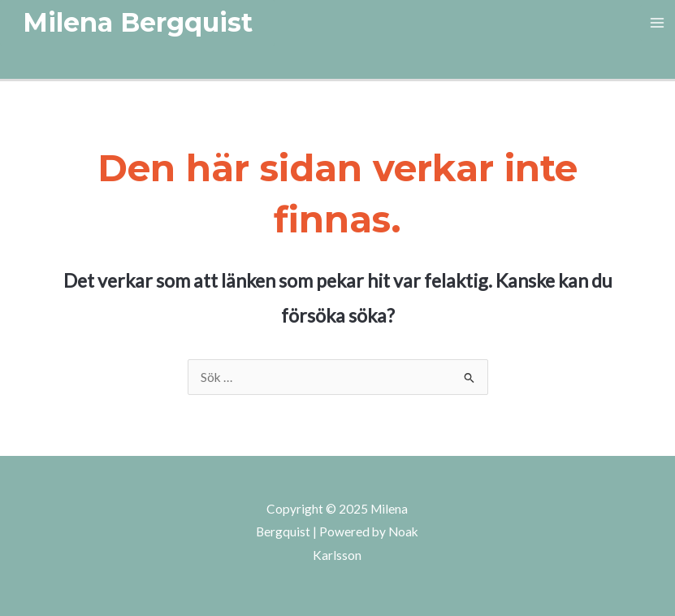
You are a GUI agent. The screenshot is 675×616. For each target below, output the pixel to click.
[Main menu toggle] (658, 22)
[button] (138, 23)
